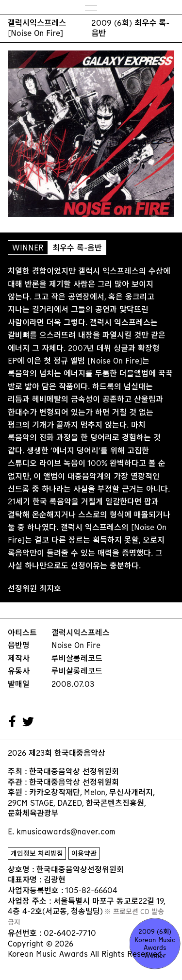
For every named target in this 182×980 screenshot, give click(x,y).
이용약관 (84, 854)
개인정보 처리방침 (37, 854)
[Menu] (91, 8)
